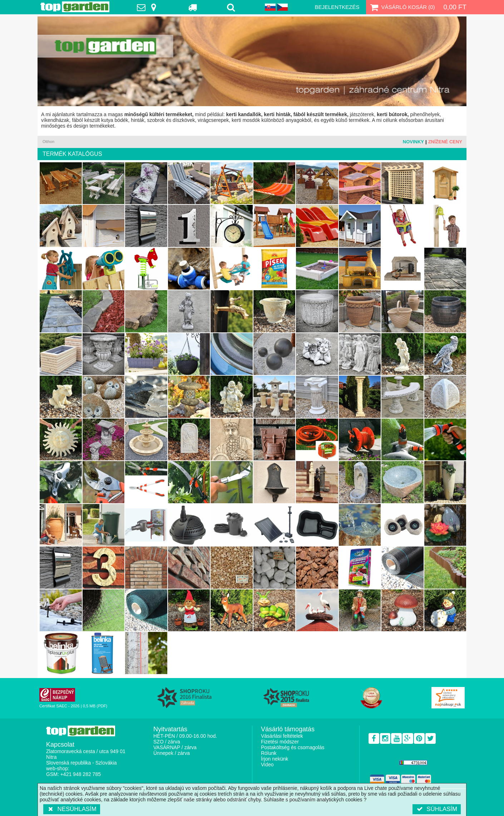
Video (267, 765)
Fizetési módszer (280, 742)
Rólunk (269, 753)
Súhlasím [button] (437, 809)
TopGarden (75, 7)
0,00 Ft (455, 7)
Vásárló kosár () (402, 7)
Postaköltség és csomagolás (293, 747)
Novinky (413, 142)
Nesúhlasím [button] (72, 809)
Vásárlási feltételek (282, 736)
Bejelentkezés (337, 7)
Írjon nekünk (275, 759)
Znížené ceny (445, 142)
